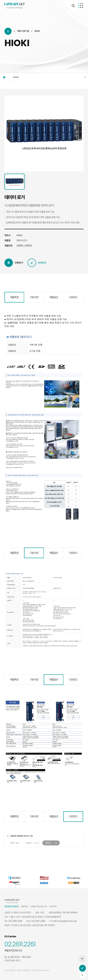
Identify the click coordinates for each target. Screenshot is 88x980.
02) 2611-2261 (15, 921)
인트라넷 (53, 906)
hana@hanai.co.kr (67, 921)
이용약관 (24, 906)
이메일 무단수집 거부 (39, 906)
